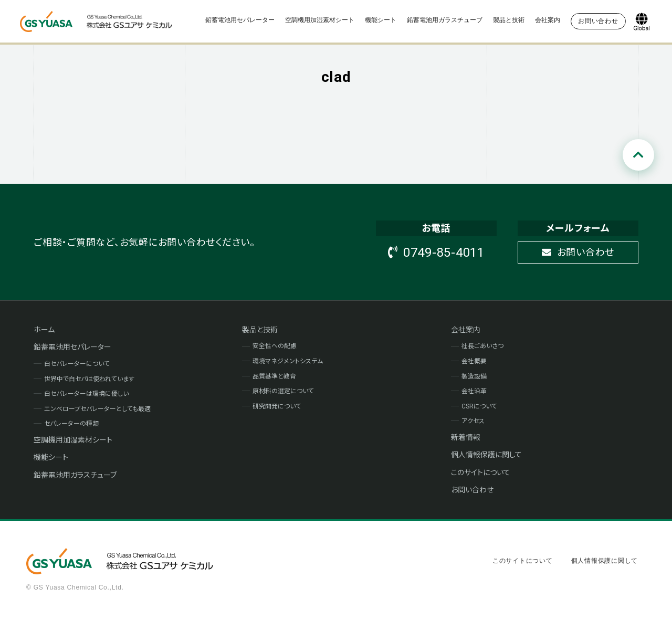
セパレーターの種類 (71, 424)
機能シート (381, 20)
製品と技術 (509, 20)
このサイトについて (481, 472)
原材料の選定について (283, 391)
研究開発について (277, 406)
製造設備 (474, 376)
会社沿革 (474, 391)
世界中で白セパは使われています (89, 379)
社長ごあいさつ (482, 346)
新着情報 (466, 437)
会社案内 (548, 20)
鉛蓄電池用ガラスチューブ (445, 20)
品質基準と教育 (274, 376)
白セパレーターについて (77, 364)
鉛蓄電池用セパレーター (240, 20)
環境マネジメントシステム (288, 361)
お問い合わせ (578, 252)
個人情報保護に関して (486, 455)
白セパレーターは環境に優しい (86, 394)
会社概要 (474, 361)
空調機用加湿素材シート (320, 20)
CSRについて (479, 406)
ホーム (44, 330)
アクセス (473, 421)
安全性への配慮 (275, 346)
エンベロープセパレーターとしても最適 (97, 409)
